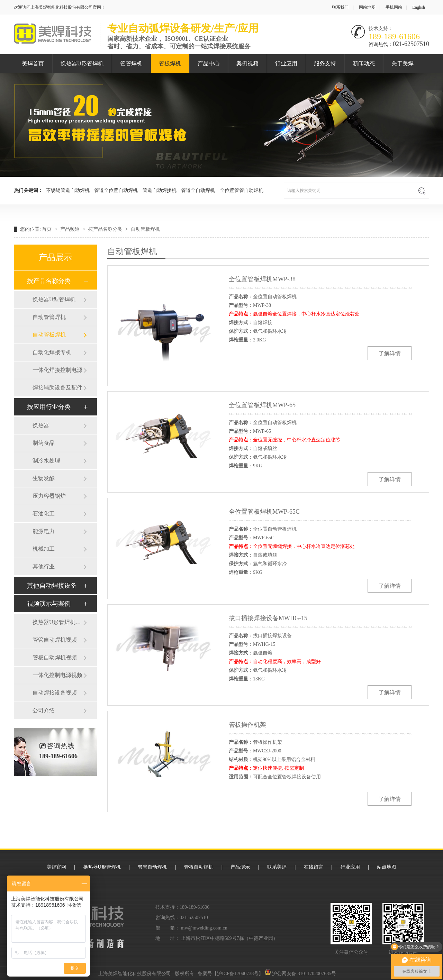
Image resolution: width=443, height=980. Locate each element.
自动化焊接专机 (52, 352)
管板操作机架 (247, 725)
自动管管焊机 (49, 317)
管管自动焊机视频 (55, 640)
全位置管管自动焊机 (242, 190)
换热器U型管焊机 (54, 299)
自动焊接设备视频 (55, 693)
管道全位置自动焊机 (116, 190)
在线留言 (314, 867)
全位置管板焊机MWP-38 (262, 279)
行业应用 (286, 63)
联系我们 (340, 7)
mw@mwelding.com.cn (204, 928)
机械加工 (44, 549)
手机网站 (394, 7)
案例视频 (247, 63)
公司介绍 (44, 710)
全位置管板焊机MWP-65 (262, 405)
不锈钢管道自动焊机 (68, 190)
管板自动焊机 (199, 867)
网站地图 (367, 7)
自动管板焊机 (145, 229)
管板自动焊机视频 (55, 657)
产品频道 (71, 229)
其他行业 (44, 566)
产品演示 (240, 867)
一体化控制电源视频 (57, 675)
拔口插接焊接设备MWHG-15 (268, 618)
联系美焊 (277, 867)
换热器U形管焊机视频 (58, 622)
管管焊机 (131, 63)
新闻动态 (364, 63)
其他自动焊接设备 (52, 586)
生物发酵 (44, 478)
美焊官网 (56, 867)
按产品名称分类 (106, 229)
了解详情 (390, 353)
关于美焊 (403, 63)
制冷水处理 (46, 461)
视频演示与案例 (49, 604)
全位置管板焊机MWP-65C (264, 512)
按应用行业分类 (49, 407)
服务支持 (325, 63)
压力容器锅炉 (49, 496)
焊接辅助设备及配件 (57, 388)
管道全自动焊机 (198, 190)
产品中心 (209, 63)
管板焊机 (170, 63)
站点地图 (387, 867)
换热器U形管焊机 (82, 63)
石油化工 (44, 514)
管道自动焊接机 (160, 190)
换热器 (41, 425)
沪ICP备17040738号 (238, 974)
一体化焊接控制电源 (57, 370)
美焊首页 (33, 63)
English (419, 7)
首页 (47, 229)
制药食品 (44, 443)
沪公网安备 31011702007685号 (300, 974)
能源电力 (44, 531)
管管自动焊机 (152, 867)
